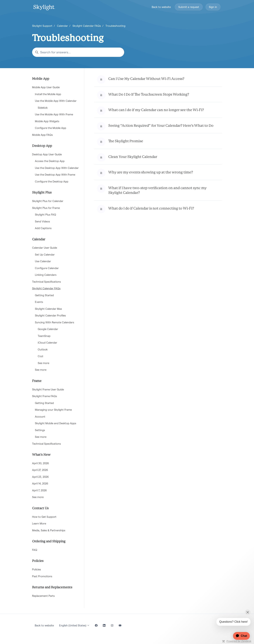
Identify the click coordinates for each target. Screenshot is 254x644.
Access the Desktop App (50, 161)
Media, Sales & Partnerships (49, 530)
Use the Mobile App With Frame (54, 114)
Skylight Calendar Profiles (50, 315)
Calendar (62, 26)
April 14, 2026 (40, 483)
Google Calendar (48, 329)
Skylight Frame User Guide (48, 389)
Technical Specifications (46, 282)
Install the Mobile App (48, 94)
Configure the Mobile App (51, 128)
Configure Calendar (47, 268)
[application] (240, 636)
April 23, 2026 (40, 477)
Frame (37, 381)
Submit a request (189, 7)
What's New (41, 455)
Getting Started (44, 295)
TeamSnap (44, 336)
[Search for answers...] (78, 52)
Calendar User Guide (45, 248)
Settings (40, 430)
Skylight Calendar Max (48, 309)
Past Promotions (42, 576)
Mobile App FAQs (42, 135)
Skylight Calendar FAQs (87, 26)
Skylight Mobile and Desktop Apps (56, 423)
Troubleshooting (115, 26)
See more (43, 363)
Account (40, 417)
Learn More (39, 523)
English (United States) (74, 625)
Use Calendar (43, 261)
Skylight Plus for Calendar (48, 201)
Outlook (43, 349)
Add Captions (43, 228)
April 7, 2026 (39, 490)
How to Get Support (44, 517)
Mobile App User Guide (46, 87)
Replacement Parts (43, 596)
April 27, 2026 (40, 470)
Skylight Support (42, 26)
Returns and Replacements (52, 587)
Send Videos (42, 221)
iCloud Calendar (47, 343)
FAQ (35, 550)
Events (39, 302)
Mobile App (41, 79)
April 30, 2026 (40, 463)
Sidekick (43, 108)
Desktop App (42, 146)
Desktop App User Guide (47, 154)
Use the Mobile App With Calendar (56, 101)
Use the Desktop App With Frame (55, 175)
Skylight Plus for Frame (46, 208)
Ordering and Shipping (49, 542)
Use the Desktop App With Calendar (57, 168)
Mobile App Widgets (47, 121)
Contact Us (40, 508)
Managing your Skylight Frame (53, 410)
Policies (38, 561)
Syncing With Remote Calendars (55, 322)
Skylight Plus (42, 193)
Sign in (213, 7)
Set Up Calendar (45, 255)
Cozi (40, 356)
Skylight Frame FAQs (45, 396)
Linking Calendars (46, 275)
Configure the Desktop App (52, 181)
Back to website (161, 7)
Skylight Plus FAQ (46, 215)
